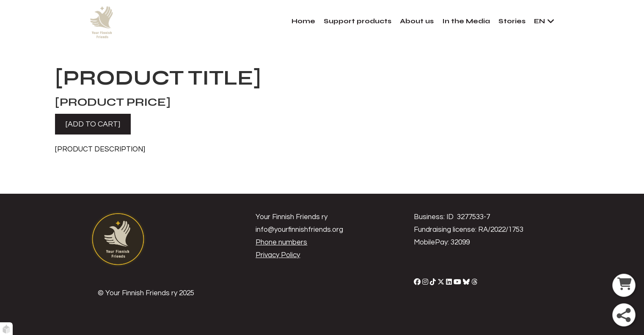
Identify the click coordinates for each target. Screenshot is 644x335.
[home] (144, 21)
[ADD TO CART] (93, 124)
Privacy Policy (278, 255)
